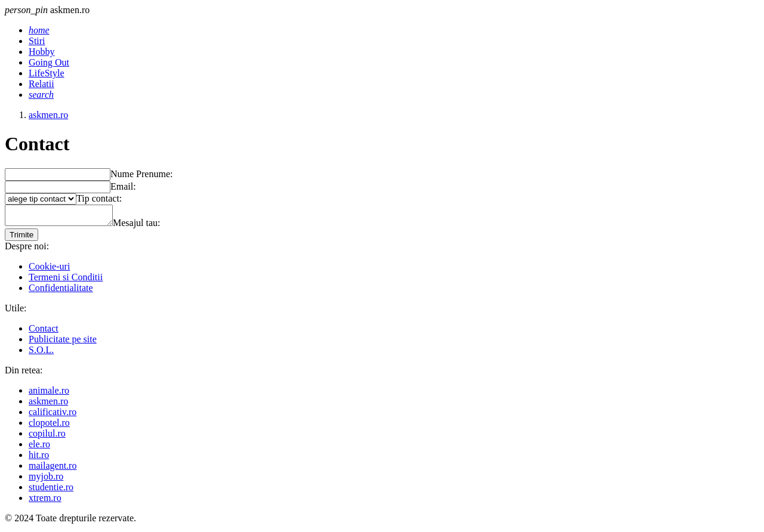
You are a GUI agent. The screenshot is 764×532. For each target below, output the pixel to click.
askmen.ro (48, 405)
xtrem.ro (45, 501)
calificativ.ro (53, 415)
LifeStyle (47, 73)
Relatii (41, 84)
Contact (44, 332)
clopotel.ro (49, 426)
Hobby (42, 52)
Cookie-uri (49, 270)
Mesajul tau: (149, 226)
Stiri (37, 41)
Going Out (49, 62)
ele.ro (39, 448)
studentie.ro (51, 491)
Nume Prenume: (141, 174)
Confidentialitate (61, 291)
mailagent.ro (53, 469)
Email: (123, 186)
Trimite (21, 238)
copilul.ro (47, 437)
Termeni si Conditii (66, 281)
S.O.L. (41, 353)
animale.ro (49, 394)
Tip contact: (99, 198)
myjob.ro (46, 480)
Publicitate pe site (63, 343)
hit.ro (39, 458)
